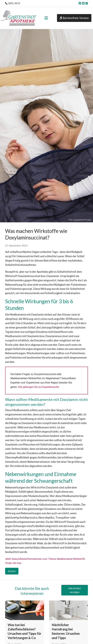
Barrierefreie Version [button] (74, 18)
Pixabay (88, 220)
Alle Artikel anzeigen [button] (75, 590)
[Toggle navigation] (46, 18)
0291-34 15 (14, 3)
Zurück (12, 571)
